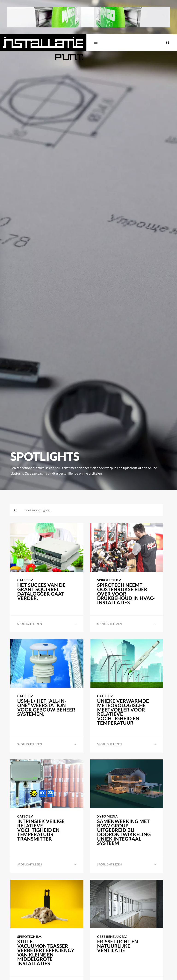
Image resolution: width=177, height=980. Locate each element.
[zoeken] (16, 510)
